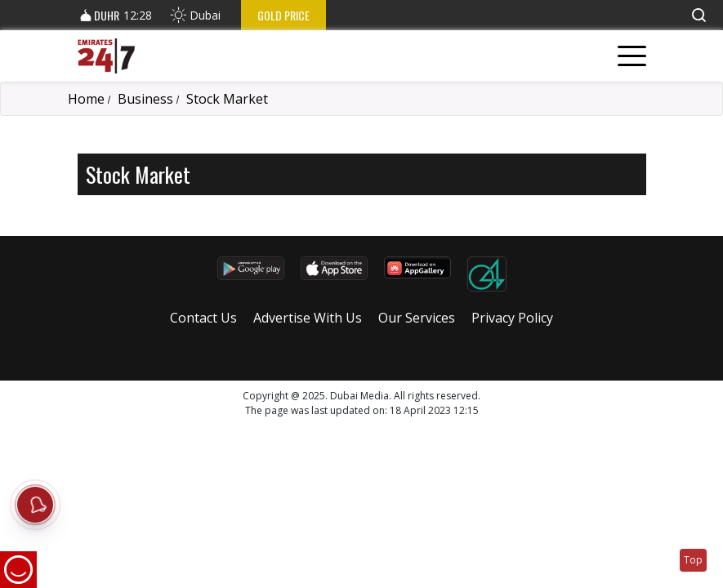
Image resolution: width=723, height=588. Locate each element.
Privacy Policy (512, 318)
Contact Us (203, 318)
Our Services (417, 318)
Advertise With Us (308, 318)
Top (693, 560)
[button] (698, 15)
